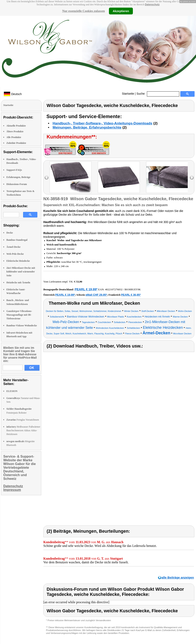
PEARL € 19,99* (86, 289)
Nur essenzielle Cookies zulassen (83, 11)
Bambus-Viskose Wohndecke (22, 325)
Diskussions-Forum (17, 184)
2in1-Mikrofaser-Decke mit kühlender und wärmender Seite (21, 272)
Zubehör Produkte (16, 143)
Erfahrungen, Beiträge (18, 177)
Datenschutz (152, 5)
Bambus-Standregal (17, 240)
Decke (10, 233)
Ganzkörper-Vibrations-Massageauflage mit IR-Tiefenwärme (19, 315)
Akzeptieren (121, 11)
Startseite (128, 94)
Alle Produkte (14, 137)
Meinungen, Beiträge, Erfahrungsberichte (87, 127)
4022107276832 (114, 289)
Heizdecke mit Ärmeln (18, 282)
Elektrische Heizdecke (18, 261)
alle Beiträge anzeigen (178, 577)
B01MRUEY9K (133, 289)
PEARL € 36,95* (131, 295)
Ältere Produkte (15, 131)
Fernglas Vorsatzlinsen (23, 420)
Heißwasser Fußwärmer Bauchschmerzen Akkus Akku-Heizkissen (23, 430)
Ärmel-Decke (13, 247)
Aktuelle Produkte (16, 126)
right (192, 178)
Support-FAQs (14, 170)
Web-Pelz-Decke (15, 254)
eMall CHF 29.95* (96, 295)
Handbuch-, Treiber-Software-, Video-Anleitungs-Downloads (102, 123)
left (47, 178)
